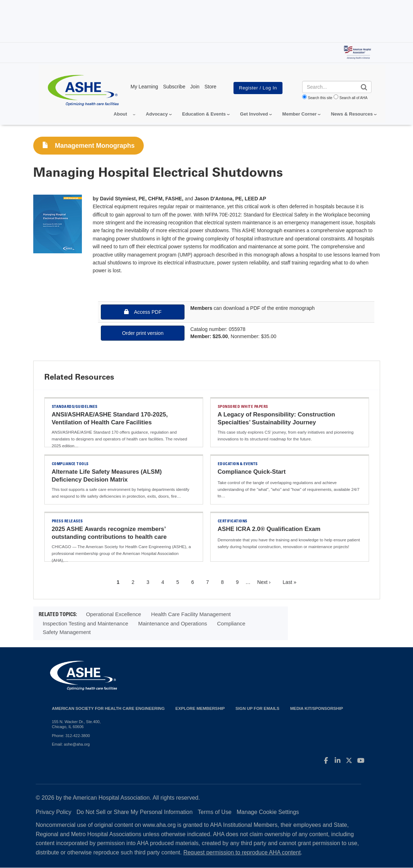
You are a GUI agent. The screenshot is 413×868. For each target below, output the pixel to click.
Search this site (320, 98)
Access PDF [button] (143, 312)
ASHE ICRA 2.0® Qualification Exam (269, 529)
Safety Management (67, 632)
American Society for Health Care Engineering (108, 708)
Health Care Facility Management (191, 614)
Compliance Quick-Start (252, 472)
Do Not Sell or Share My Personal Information (135, 812)
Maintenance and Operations (173, 623)
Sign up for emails (258, 708)
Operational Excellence (113, 614)
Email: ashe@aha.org (71, 744)
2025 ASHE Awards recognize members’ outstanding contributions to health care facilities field (109, 537)
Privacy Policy (54, 812)
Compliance (231, 623)
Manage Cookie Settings (268, 812)
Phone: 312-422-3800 (71, 736)
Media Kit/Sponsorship (316, 708)
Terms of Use (215, 812)
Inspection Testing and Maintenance (86, 623)
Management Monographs (88, 146)
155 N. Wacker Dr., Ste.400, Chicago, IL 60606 (76, 724)
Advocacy (157, 114)
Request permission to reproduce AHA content (242, 852)
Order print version (143, 333)
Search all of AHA (353, 98)
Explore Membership (200, 708)
